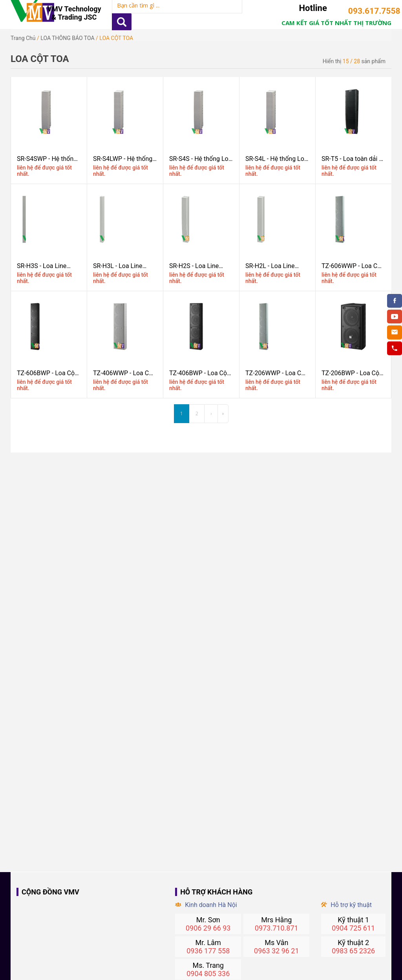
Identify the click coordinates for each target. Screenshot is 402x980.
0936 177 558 (208, 951)
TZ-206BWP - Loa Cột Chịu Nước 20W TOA (351, 373)
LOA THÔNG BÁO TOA (67, 38)
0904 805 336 (208, 974)
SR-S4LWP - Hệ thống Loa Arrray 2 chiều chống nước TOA (123, 159)
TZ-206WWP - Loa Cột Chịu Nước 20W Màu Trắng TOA (276, 373)
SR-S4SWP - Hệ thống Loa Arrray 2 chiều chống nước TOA (47, 159)
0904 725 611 (353, 928)
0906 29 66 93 (208, 928)
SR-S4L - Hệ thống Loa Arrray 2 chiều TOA (277, 159)
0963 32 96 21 (277, 951)
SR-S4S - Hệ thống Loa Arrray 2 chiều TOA (200, 159)
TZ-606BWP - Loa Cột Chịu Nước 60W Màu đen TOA (47, 373)
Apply (122, 22)
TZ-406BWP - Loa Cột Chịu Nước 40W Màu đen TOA (199, 373)
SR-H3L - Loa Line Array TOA (118, 266)
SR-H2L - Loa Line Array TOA (270, 266)
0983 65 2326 (353, 951)
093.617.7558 (370, 11)
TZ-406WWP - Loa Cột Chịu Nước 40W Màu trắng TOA (124, 373)
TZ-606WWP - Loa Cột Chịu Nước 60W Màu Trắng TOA (352, 266)
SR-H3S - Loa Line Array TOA (42, 266)
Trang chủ (23, 38)
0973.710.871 (277, 928)
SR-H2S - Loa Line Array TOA (194, 266)
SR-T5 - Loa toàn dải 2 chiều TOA (352, 159)
